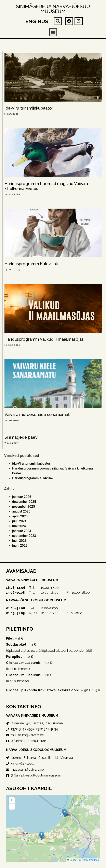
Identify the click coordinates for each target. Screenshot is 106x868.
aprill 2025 (20, 516)
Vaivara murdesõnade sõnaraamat (37, 415)
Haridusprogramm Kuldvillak (31, 264)
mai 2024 (19, 526)
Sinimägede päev (21, 437)
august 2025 (21, 511)
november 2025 (24, 507)
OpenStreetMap (90, 860)
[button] (58, 21)
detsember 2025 (24, 502)
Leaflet (72, 860)
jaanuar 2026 (22, 497)
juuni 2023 (20, 545)
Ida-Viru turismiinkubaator (29, 108)
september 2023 (24, 536)
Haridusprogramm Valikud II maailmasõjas (44, 339)
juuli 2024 (19, 521)
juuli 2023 (19, 541)
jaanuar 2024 (22, 531)
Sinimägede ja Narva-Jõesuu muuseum (53, 9)
